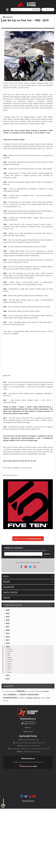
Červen (10, 662)
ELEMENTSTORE (10, 698)
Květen (10, 664)
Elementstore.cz (28, 758)
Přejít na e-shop (28, 539)
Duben (9, 666)
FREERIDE (44, 698)
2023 (8, 620)
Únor (9, 670)
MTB (49, 698)
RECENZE (32, 691)
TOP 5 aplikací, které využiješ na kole (29, 746)
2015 (8, 647)
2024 (8, 617)
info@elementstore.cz (30, 724)
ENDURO (21, 691)
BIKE (37, 695)
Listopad (10, 651)
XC (18, 695)
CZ (48, 9)
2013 (8, 679)
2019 (8, 633)
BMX (27, 691)
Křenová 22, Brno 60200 (29, 766)
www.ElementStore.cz (37, 762)
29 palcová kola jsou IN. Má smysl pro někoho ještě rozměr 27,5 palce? (29, 749)
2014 (8, 675)
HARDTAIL (37, 698)
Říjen (9, 653)
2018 (8, 637)
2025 (8, 613)
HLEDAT (37, 9)
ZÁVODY (23, 695)
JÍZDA (14, 691)
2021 (8, 627)
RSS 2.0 (28, 728)
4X (4, 691)
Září (9, 655)
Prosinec (10, 649)
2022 (8, 623)
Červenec (10, 660)
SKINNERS (21, 698)
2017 (8, 640)
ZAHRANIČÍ (8, 691)
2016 (8, 643)
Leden (9, 672)
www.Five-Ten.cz (45, 407)
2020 (8, 630)
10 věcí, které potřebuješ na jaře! (29, 740)
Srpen (9, 657)
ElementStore (28, 801)
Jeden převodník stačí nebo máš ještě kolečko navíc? (29, 743)
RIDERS (38, 691)
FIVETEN (31, 695)
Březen (10, 668)
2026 (8, 610)
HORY (5, 695)
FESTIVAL (6, 701)
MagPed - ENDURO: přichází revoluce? (29, 752)
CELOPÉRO (29, 698)
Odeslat (47, 554)
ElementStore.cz (28, 719)
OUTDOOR (45, 691)
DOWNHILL (12, 695)
